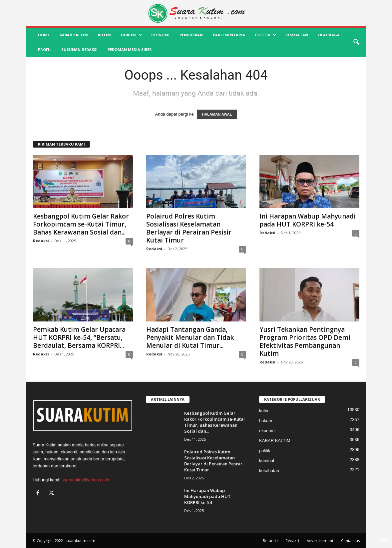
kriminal (267, 461)
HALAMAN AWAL (217, 114)
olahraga (329, 35)
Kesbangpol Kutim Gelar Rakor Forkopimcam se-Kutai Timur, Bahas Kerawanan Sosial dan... (81, 224)
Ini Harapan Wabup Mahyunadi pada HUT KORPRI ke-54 (308, 220)
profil (45, 49)
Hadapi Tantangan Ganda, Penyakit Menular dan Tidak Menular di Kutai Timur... (190, 337)
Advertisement (320, 541)
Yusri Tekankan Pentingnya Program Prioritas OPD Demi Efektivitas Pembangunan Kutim (305, 341)
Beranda (270, 541)
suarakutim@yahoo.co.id (85, 480)
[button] (356, 42)
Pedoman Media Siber (130, 49)
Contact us (350, 541)
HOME (44, 35)
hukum (131, 35)
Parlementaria (229, 35)
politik (266, 35)
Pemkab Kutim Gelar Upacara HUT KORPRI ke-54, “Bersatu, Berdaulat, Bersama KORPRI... (79, 337)
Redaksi (41, 241)
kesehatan (297, 35)
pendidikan (191, 35)
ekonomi (160, 35)
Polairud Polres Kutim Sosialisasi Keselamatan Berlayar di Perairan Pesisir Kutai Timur (189, 228)
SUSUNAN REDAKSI (79, 49)
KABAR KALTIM (74, 35)
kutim (104, 35)
